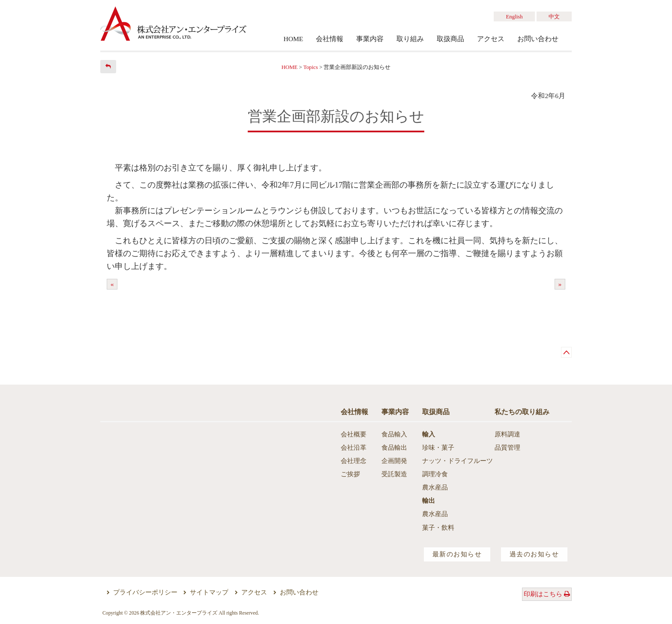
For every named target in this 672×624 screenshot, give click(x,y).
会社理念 (354, 461)
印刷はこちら (547, 594)
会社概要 (354, 434)
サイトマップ (209, 592)
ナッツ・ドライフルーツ (457, 461)
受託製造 (394, 474)
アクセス (254, 592)
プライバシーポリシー (145, 592)
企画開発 (394, 461)
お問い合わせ (299, 592)
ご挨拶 (350, 474)
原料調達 (507, 434)
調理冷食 (435, 474)
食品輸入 (394, 434)
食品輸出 (394, 448)
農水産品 (435, 487)
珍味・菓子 (438, 448)
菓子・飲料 (438, 528)
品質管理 (507, 448)
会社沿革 (354, 448)
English (514, 17)
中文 (554, 17)
